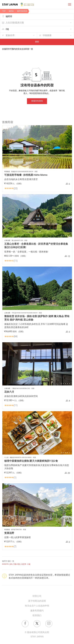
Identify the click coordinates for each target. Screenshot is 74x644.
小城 (29, 564)
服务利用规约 (37, 611)
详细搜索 (47, 36)
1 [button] (61, 167)
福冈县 (11, 11)
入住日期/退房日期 (15, 23)
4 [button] (68, 167)
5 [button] (70, 167)
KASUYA (5, 564)
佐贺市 (24, 564)
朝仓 (19, 564)
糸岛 (11, 564)
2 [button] (63, 167)
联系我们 (37, 616)
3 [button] (65, 167)
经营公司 (37, 596)
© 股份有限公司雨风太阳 (37, 632)
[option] (37, 147)
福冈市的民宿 (22, 11)
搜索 (37, 42)
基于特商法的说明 (37, 601)
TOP (4, 11)
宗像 (15, 564)
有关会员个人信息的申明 (37, 606)
